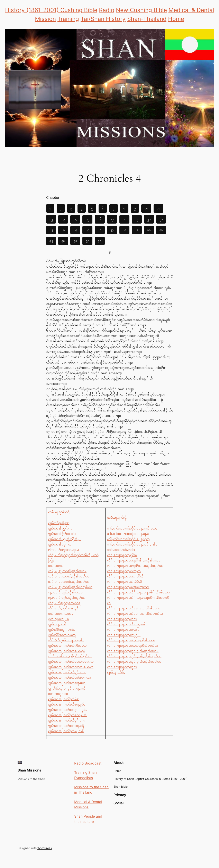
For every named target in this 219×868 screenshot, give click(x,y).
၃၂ (51, 241)
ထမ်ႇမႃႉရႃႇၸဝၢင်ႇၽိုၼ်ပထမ (67, 571)
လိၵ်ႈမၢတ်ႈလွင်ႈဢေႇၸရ (64, 603)
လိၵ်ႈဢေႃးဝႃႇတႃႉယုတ (122, 667)
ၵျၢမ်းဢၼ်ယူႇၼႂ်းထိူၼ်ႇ (64, 539)
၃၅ (87, 241)
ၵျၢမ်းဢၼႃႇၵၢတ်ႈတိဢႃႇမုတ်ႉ (67, 683)
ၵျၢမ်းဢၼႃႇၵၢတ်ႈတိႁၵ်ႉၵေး (66, 720)
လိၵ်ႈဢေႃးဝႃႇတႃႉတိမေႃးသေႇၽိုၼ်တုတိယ (135, 614)
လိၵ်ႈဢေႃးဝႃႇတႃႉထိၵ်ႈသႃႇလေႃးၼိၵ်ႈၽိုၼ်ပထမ (139, 592)
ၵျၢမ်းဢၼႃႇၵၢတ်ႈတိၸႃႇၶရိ (66, 726)
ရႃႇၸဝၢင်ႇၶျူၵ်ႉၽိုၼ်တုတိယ (67, 598)
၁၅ (87, 219)
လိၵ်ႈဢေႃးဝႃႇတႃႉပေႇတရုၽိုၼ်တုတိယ (133, 645)
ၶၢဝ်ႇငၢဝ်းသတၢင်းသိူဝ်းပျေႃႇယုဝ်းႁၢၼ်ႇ (132, 544)
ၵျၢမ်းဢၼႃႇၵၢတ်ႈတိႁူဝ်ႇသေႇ (67, 672)
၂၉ (137, 230)
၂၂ (51, 230)
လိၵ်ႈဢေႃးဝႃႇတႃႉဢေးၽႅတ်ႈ (126, 576)
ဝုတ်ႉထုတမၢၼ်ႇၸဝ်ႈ (121, 550)
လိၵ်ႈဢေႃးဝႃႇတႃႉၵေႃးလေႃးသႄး (128, 587)
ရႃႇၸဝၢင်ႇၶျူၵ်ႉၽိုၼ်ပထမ (65, 592)
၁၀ (146, 208)
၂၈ (124, 230)
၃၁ (161, 230)
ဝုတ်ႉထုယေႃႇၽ (58, 619)
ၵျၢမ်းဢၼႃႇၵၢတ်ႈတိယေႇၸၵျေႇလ (71, 661)
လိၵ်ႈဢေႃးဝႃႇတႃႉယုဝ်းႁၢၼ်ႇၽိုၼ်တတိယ (134, 661)
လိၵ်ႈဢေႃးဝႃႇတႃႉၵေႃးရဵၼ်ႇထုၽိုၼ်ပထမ (134, 560)
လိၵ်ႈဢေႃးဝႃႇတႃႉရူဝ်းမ (122, 555)
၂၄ (75, 230)
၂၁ (161, 219)
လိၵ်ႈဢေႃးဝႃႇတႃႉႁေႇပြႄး (124, 629)
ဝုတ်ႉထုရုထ (56, 566)
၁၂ (51, 219)
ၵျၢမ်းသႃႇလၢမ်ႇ (58, 624)
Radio (107, 10)
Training (68, 19)
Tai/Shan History (103, 19)
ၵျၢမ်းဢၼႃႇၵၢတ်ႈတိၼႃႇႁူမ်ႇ (66, 704)
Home (176, 19)
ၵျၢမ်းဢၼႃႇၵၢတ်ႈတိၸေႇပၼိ (67, 715)
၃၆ (100, 241)
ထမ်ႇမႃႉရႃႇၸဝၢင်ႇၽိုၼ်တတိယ (69, 582)
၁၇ (112, 219)
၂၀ (149, 219)
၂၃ (63, 230)
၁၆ (100, 219)
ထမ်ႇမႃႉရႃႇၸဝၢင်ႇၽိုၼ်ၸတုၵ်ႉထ (70, 587)
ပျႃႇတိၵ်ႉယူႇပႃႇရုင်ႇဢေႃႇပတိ (67, 688)
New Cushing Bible (141, 10)
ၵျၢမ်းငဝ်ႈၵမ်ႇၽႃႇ (59, 523)
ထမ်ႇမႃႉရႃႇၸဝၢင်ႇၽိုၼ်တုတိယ (69, 576)
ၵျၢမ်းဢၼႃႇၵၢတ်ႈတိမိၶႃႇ (64, 699)
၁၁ (158, 208)
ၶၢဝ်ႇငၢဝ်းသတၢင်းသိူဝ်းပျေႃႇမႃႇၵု (128, 534)
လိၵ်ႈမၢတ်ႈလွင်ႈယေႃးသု (63, 550)
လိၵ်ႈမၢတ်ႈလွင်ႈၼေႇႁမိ (63, 608)
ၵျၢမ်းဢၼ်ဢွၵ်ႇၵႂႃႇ (60, 528)
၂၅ (87, 230)
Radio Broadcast (88, 763)
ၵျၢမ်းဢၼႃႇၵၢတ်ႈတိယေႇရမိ (67, 651)
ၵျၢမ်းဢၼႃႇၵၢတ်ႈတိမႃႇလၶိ (66, 731)
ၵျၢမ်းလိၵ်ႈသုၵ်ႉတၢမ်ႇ (62, 629)
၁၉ (137, 219)
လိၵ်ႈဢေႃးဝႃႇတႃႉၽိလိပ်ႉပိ (125, 582)
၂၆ (100, 230)
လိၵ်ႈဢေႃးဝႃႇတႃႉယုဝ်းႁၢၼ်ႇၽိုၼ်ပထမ (133, 651)
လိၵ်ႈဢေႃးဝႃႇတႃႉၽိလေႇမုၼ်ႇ (127, 624)
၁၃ (63, 219)
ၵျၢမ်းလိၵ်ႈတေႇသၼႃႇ (62, 635)
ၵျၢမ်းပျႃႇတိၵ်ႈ (116, 672)
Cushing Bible (79, 10)
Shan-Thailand (147, 19)
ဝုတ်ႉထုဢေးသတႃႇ (61, 614)
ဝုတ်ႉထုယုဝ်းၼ (58, 694)
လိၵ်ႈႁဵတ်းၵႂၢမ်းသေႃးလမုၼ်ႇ (66, 640)
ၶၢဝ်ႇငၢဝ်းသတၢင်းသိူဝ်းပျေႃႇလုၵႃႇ (129, 539)
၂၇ (112, 230)
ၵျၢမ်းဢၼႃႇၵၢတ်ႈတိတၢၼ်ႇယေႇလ (71, 667)
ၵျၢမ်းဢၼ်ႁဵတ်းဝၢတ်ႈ (62, 534)
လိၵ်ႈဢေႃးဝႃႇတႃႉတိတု (122, 619)
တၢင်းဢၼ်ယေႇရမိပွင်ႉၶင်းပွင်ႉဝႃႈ (70, 656)
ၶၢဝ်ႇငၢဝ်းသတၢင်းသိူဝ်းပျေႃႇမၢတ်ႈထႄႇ (132, 528)
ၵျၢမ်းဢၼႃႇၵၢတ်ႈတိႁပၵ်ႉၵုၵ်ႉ (67, 710)
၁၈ (124, 219)
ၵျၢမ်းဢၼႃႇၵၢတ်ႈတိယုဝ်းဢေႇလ (70, 677)
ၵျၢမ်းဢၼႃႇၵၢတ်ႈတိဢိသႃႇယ (67, 645)
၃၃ (63, 241)
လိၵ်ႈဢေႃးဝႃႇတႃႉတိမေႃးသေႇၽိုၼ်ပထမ (134, 608)
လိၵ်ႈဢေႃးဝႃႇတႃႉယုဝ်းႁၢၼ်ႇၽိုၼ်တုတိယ (134, 656)
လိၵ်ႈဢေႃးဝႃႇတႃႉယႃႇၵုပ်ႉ (124, 635)
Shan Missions (29, 770)
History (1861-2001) (33, 10)
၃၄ (75, 241)
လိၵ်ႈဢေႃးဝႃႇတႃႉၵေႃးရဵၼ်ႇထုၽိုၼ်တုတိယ (135, 566)
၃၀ (149, 230)
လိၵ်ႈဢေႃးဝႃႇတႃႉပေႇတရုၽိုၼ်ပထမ (131, 640)
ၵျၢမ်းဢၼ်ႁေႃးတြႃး (61, 544)
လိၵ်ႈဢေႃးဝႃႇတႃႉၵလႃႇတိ (124, 571)
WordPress (45, 848)
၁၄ (75, 219)
